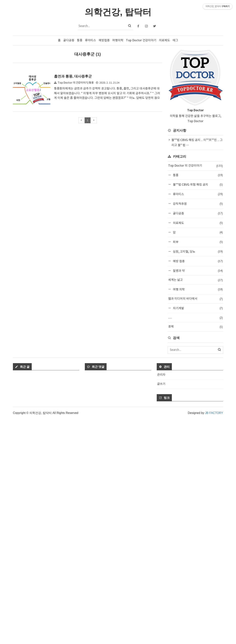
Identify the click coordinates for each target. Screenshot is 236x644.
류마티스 (91, 40)
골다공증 (69, 40)
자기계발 (197, 308)
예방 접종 (197, 261)
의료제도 (164, 40)
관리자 (161, 600)
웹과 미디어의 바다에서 (195, 299)
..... (195, 318)
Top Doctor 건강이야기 (141, 40)
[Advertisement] (195, 390)
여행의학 (118, 40)
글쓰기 (161, 609)
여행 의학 (197, 289)
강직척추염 (197, 204)
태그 (175, 40)
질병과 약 (197, 271)
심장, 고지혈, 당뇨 (197, 251)
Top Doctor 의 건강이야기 (195, 166)
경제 (195, 327)
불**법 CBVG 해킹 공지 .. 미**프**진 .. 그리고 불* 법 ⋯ (197, 143)
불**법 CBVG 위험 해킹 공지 (197, 184)
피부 (197, 242)
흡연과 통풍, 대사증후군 (73, 76)
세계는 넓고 (195, 280)
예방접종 (104, 40)
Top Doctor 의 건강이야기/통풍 (76, 83)
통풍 (80, 40)
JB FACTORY (214, 638)
